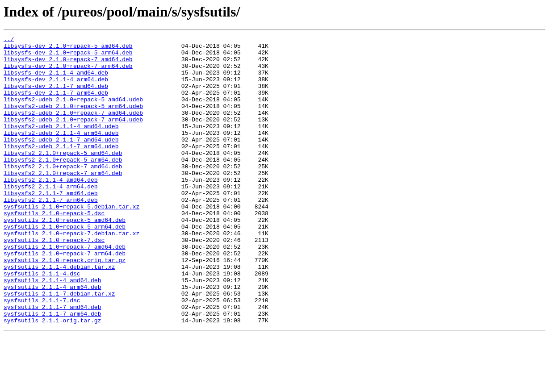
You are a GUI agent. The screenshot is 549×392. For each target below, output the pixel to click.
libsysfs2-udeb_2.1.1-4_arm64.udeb (61, 153)
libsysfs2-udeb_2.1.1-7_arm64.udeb (61, 169)
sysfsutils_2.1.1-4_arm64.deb (52, 338)
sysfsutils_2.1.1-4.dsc (42, 321)
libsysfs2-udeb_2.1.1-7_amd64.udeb (61, 161)
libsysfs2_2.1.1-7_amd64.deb (51, 225)
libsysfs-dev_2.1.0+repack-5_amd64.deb (68, 48)
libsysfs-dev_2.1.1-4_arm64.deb (56, 88)
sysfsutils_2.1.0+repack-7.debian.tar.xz (71, 273)
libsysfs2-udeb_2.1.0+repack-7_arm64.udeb (73, 137)
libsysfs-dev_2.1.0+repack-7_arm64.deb (68, 72)
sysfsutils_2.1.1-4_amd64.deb (52, 329)
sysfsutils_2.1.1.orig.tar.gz (52, 378)
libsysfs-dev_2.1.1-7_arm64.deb (56, 104)
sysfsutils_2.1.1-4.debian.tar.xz (59, 313)
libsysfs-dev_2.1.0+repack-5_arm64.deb (68, 56)
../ (9, 40)
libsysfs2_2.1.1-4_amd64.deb (51, 209)
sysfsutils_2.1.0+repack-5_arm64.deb (65, 265)
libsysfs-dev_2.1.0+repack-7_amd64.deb (68, 64)
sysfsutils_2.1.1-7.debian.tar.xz (59, 346)
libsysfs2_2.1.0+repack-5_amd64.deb (63, 177)
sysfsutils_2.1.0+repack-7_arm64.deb (65, 297)
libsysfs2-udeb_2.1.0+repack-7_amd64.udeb (73, 129)
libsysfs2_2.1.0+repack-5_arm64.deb (63, 185)
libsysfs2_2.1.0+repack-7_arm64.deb (63, 201)
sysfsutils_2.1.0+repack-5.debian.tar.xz (71, 241)
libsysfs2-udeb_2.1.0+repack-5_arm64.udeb (73, 121)
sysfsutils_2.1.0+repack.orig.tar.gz (65, 305)
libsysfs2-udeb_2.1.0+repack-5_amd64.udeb (73, 113)
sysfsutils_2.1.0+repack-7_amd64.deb (65, 289)
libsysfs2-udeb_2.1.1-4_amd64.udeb (61, 145)
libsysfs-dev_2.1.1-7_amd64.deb (56, 96)
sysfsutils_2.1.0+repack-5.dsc (54, 249)
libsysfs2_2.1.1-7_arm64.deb (51, 233)
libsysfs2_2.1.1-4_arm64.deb (51, 217)
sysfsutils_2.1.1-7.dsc (42, 354)
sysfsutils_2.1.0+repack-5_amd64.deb (65, 257)
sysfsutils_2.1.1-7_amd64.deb (52, 362)
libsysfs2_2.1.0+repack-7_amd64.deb (63, 193)
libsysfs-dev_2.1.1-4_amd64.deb (56, 80)
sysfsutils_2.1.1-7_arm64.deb (52, 370)
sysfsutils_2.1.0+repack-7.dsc (54, 281)
